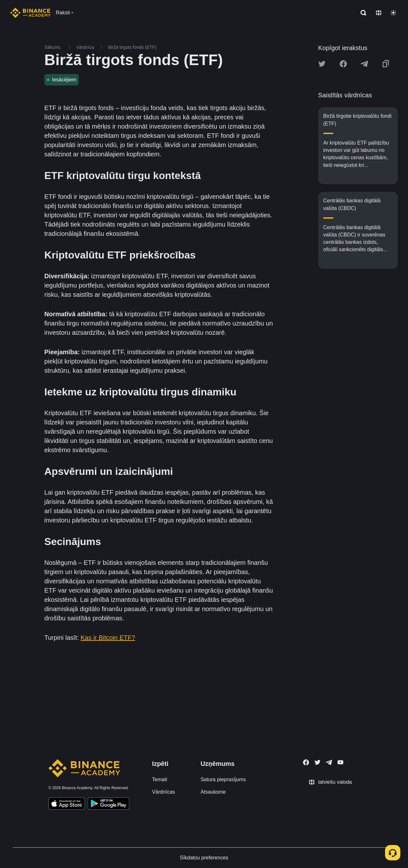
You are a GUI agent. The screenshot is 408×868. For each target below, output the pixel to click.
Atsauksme (213, 792)
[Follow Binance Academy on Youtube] (340, 762)
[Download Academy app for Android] (108, 804)
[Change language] (379, 13)
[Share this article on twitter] (322, 64)
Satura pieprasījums (223, 779)
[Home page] (30, 13)
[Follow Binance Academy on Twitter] (317, 762)
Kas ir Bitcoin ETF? (108, 638)
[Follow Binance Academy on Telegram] (329, 762)
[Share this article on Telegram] (364, 64)
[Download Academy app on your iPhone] (67, 804)
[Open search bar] (361, 13)
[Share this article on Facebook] (343, 64)
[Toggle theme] (393, 13)
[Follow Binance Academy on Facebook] (306, 762)
